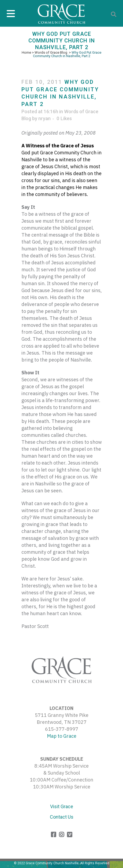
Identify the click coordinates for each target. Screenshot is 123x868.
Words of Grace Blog (51, 52)
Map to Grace (62, 736)
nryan (44, 118)
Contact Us (62, 817)
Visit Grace (62, 806)
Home (26, 52)
